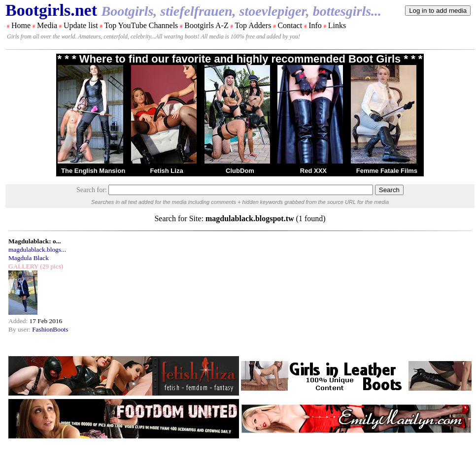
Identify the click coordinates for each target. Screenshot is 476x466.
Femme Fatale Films (387, 171)
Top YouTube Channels (141, 25)
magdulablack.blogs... (37, 250)
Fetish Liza (166, 171)
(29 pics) (51, 266)
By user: (20, 329)
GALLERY (23, 266)
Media (47, 25)
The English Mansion (93, 171)
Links (337, 25)
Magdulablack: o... (35, 241)
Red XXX (313, 171)
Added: (19, 321)
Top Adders (253, 25)
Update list (81, 25)
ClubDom (240, 171)
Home (21, 25)
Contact (290, 25)
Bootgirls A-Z (206, 25)
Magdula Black (29, 258)
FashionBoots (50, 329)
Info (315, 25)
